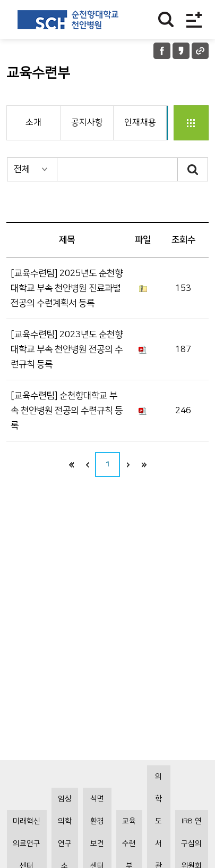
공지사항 (87, 122)
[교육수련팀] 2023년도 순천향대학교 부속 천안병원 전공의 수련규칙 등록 (67, 349)
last (144, 465)
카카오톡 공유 (181, 51)
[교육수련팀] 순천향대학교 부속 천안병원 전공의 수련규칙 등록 (67, 411)
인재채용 (140, 122)
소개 (33, 122)
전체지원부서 (191, 123)
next (128, 465)
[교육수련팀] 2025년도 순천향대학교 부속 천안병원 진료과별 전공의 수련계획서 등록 (67, 288)
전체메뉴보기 (194, 19)
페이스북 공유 (162, 51)
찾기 (166, 19)
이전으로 (87, 465)
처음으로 (71, 465)
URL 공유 (200, 51)
